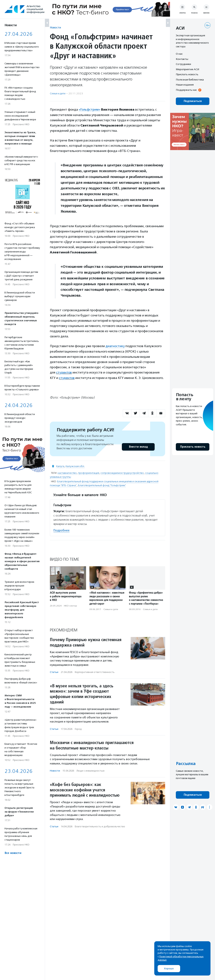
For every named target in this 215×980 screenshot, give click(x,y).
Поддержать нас (186, 90)
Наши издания (185, 85)
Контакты (182, 59)
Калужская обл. (75, 466)
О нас (179, 54)
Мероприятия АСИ (187, 69)
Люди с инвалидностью (91, 770)
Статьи (54, 672)
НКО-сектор (70, 605)
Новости (55, 27)
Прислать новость (187, 74)
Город (78, 728)
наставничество (67, 472)
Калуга (60, 466)
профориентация (89, 472)
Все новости (13, 853)
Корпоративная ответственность (95, 672)
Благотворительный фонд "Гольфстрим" (102, 485)
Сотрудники (183, 64)
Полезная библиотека (190, 80)
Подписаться (193, 101)
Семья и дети (58, 93)
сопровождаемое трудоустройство (122, 472)
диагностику (115, 346)
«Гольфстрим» (90, 109)
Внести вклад (138, 446)
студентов (64, 372)
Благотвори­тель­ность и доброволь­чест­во (100, 826)
